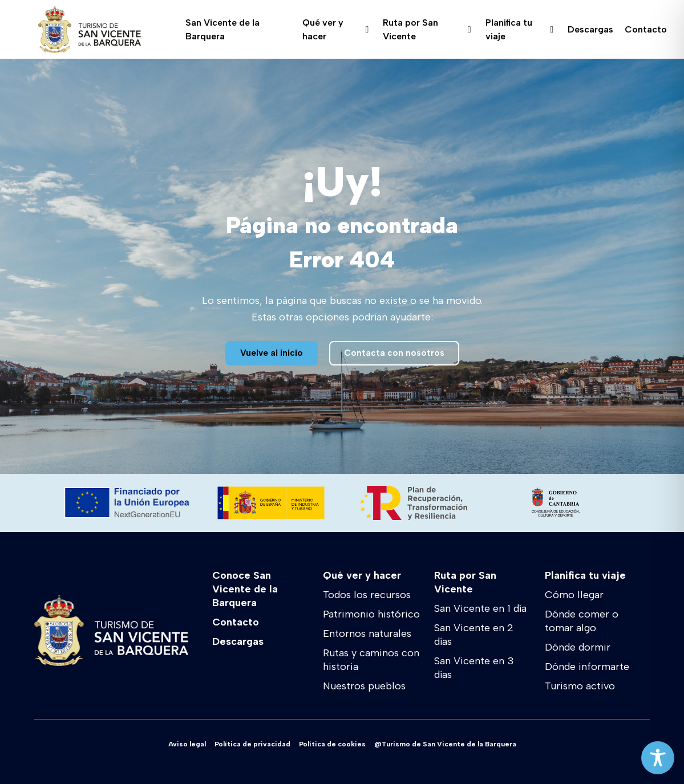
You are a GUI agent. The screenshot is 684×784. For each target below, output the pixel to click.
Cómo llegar (574, 595)
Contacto (646, 29)
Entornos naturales (367, 633)
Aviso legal (187, 744)
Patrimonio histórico (371, 614)
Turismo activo (580, 686)
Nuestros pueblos (364, 686)
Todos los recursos (367, 595)
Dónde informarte (587, 667)
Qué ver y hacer (336, 30)
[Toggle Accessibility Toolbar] (658, 758)
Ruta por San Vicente (427, 30)
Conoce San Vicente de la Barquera (245, 589)
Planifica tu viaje (519, 30)
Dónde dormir (578, 647)
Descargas (590, 29)
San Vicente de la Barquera (222, 30)
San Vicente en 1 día (480, 608)
